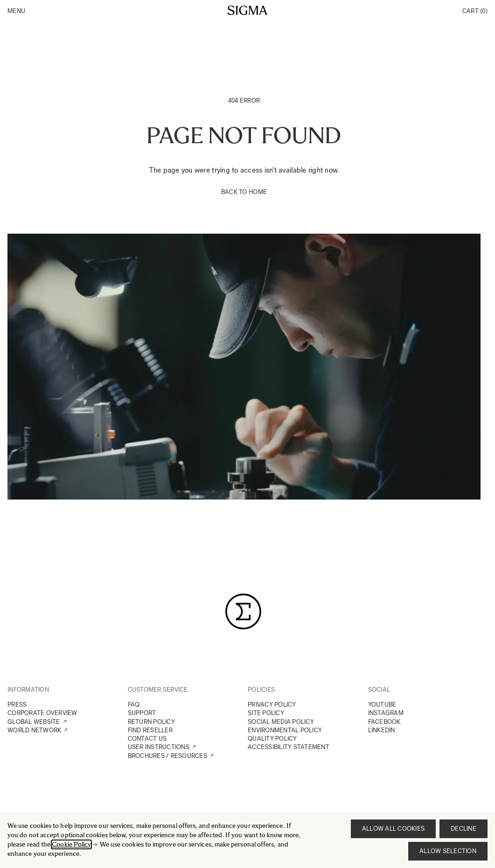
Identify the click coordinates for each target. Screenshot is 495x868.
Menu (16, 11)
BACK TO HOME (244, 192)
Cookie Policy (71, 844)
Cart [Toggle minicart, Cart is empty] (475, 11)
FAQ (134, 705)
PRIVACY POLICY (272, 705)
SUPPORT (142, 713)
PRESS (17, 705)
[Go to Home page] (247, 10)
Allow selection (448, 851)
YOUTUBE (382, 705)
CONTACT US (147, 739)
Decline (464, 829)
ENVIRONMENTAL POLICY (285, 730)
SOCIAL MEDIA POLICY (281, 722)
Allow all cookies (393, 829)
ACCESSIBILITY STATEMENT (289, 747)
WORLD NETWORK (34, 730)
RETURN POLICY (151, 722)
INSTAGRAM (386, 713)
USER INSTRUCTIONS (159, 747)
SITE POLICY (266, 713)
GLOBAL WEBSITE (34, 722)
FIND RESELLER (150, 730)
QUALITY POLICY (272, 739)
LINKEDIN (382, 730)
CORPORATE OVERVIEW (42, 713)
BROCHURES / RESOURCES (167, 756)
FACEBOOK (384, 722)
